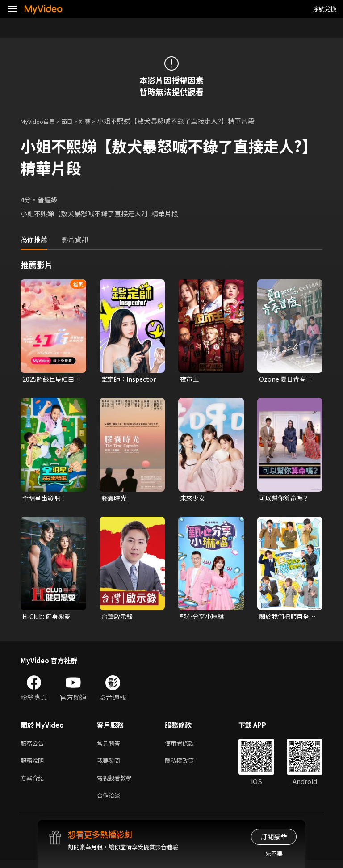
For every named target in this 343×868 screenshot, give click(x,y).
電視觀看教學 (117, 784)
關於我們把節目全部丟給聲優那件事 (286, 619)
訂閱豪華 (274, 836)
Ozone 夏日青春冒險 (287, 379)
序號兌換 (325, 9)
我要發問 (110, 765)
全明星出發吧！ (46, 499)
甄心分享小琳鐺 (203, 618)
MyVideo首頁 (41, 121)
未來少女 (193, 499)
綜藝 (94, 121)
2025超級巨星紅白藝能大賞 (50, 379)
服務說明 (34, 765)
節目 (74, 121)
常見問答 (110, 746)
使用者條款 (187, 746)
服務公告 (34, 746)
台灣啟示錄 (118, 618)
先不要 (274, 853)
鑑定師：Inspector (130, 379)
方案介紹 (34, 784)
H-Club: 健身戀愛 (48, 618)
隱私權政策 (187, 765)
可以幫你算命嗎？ (286, 499)
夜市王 (190, 379)
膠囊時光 (115, 499)
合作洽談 (110, 803)
